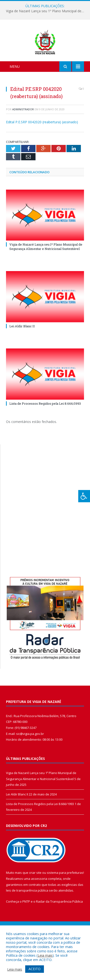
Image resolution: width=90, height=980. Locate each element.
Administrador (23, 134)
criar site (35, 898)
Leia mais (45, 955)
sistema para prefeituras (65, 898)
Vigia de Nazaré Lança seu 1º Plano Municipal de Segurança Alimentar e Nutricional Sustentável (46, 11)
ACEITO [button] (35, 969)
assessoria (39, 904)
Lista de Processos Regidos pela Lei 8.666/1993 (45, 429)
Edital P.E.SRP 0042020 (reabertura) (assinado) (42, 147)
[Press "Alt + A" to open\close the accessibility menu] (84, 496)
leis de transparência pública (27, 916)
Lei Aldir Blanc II (22, 351)
